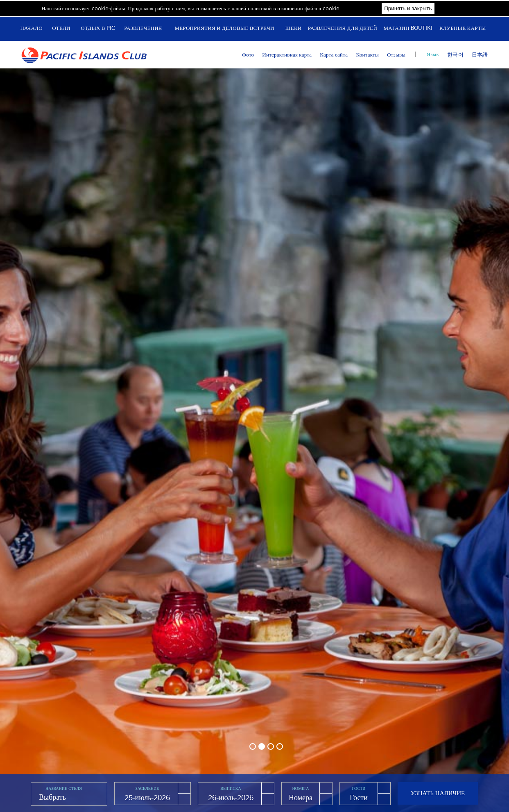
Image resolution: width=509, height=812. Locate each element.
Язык (433, 54)
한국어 (455, 55)
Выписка (231, 788)
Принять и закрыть (408, 8)
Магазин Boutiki (408, 28)
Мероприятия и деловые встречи (224, 28)
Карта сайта (334, 55)
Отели (61, 28)
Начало (32, 28)
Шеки (293, 28)
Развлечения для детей (343, 28)
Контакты (367, 55)
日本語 (480, 55)
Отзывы (396, 55)
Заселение (147, 788)
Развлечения (143, 28)
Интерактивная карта (287, 55)
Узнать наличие (438, 793)
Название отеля (64, 788)
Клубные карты (463, 28)
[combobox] (69, 798)
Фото (248, 55)
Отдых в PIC (98, 28)
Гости (359, 788)
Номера (301, 788)
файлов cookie (322, 8)
